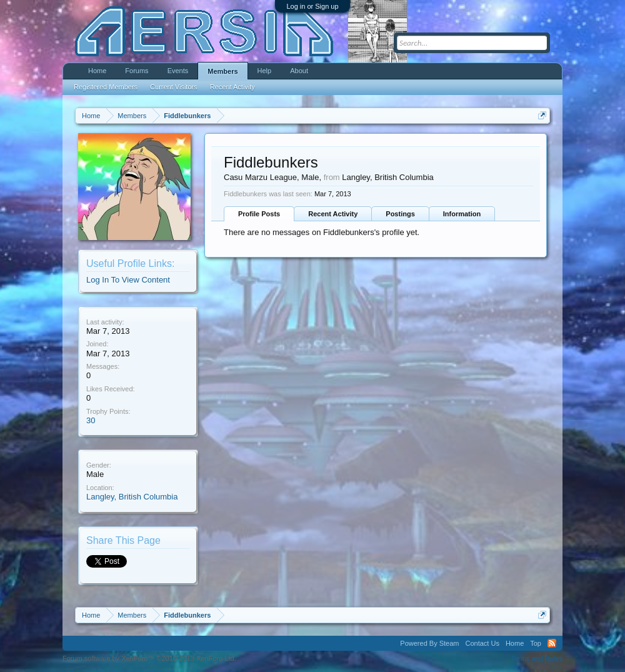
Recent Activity (333, 214)
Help (265, 71)
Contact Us (482, 643)
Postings (400, 214)
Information (462, 214)
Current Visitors (174, 87)
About (299, 71)
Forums (137, 71)
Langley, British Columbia (132, 497)
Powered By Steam (429, 643)
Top (536, 643)
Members (222, 71)
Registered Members (106, 87)
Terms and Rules (537, 658)
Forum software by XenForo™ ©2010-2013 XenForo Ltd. (149, 658)
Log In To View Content (128, 280)
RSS (552, 643)
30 (91, 420)
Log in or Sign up (312, 6)
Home (97, 71)
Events (178, 71)
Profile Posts (259, 214)
